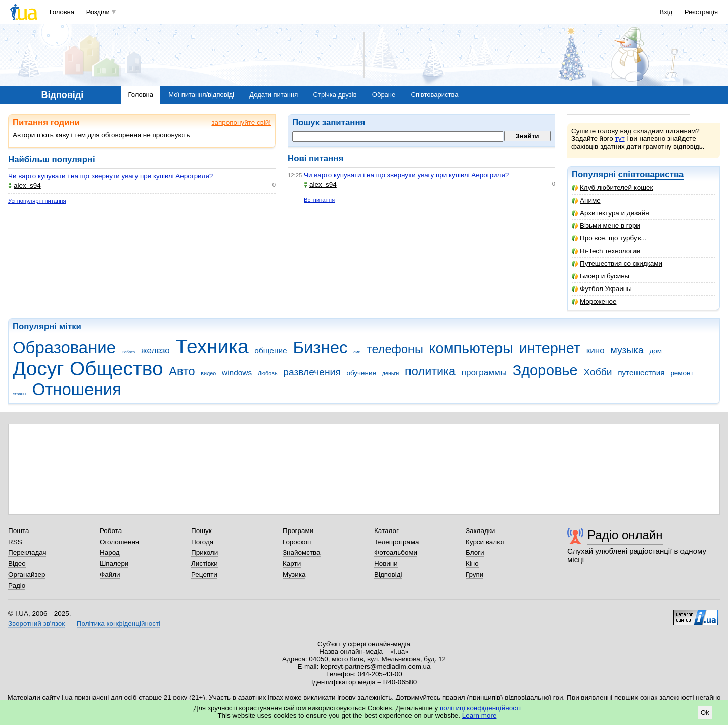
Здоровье (545, 370)
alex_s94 (25, 186)
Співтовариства (435, 95)
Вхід (666, 12)
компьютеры (471, 348)
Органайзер (27, 575)
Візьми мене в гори (606, 226)
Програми (298, 531)
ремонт (682, 373)
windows (237, 373)
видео (208, 373)
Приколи (204, 552)
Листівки (204, 564)
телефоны (395, 349)
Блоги (475, 552)
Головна (62, 12)
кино (596, 350)
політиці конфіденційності (480, 708)
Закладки (480, 531)
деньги (391, 373)
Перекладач (27, 552)
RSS (15, 542)
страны (19, 394)
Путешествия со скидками (617, 263)
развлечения (312, 372)
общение (270, 350)
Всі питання (319, 200)
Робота (111, 531)
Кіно (472, 564)
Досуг (38, 369)
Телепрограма (397, 542)
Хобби (598, 372)
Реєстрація (701, 12)
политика (430, 371)
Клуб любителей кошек (612, 188)
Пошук (201, 531)
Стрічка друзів (335, 95)
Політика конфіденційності (119, 624)
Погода (202, 542)
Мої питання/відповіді (201, 95)
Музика (294, 575)
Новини (386, 564)
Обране (384, 95)
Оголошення (119, 542)
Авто (182, 371)
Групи (474, 575)
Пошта (18, 531)
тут (620, 139)
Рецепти (204, 575)
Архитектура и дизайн (610, 213)
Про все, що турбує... (609, 238)
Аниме (586, 200)
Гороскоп (297, 542)
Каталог (386, 531)
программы (484, 373)
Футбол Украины (602, 289)
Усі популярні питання (37, 201)
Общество (117, 369)
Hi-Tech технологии (606, 251)
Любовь (268, 373)
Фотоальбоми (396, 552)
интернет (550, 348)
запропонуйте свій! (241, 123)
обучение (361, 373)
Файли (110, 575)
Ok (705, 713)
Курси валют (485, 542)
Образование (64, 347)
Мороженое (594, 301)
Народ (110, 552)
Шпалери (114, 564)
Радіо (17, 585)
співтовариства (651, 175)
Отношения (77, 389)
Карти (292, 564)
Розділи (98, 12)
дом (655, 351)
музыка (627, 350)
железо (155, 350)
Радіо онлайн (625, 535)
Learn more (480, 716)
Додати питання (274, 95)
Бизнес (320, 347)
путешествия (641, 373)
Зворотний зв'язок (36, 624)
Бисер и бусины (601, 276)
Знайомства (302, 552)
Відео (17, 564)
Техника (212, 346)
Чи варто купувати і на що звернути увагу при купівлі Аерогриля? (110, 176)
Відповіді (388, 575)
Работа (129, 352)
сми (357, 352)
